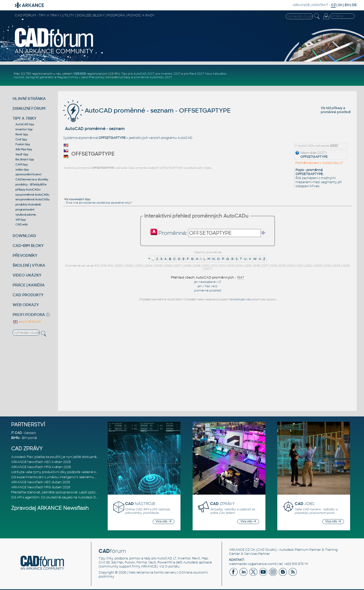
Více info (164, 521)
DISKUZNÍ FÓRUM (29, 108)
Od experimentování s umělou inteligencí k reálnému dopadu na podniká (68, 477)
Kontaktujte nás (240, 299)
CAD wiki (21, 224)
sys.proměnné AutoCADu (32, 195)
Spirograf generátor (40, 77)
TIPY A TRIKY (25, 118)
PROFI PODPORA (29, 315)
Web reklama (139, 573)
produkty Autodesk (28, 204)
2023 (318, 266)
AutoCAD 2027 (144, 74)
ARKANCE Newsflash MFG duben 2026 (41, 487)
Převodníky (97, 77)
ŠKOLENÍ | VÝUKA (29, 265)
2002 (139, 266)
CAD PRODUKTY (28, 295)
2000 (119, 266)
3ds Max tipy (24, 149)
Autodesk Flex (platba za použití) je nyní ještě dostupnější (55, 457)
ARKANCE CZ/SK (242, 550)
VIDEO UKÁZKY (27, 275)
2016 (256, 266)
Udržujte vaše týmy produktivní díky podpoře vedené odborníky (60, 472)
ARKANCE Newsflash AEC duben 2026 (41, 482)
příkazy (125, 77)
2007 (177, 266)
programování (25, 209)
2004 (149, 266)
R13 (104, 266)
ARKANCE (301, 5)
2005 (158, 266)
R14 (111, 266)
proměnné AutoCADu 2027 (153, 77)
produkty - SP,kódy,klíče (31, 184)
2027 (208, 269)
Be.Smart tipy (25, 159)
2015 (248, 266)
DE (354, 5)
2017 (265, 266)
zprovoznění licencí (28, 174)
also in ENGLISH (27, 322)
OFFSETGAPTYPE (314, 157)
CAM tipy (21, 164)
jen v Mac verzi (208, 286)
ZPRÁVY (222, 504)
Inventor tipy (24, 129)
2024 (327, 266)
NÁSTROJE (140, 504)
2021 (300, 266)
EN (347, 5)
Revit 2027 (197, 74)
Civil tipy (21, 139)
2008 (187, 266)
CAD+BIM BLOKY (28, 246)
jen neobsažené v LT (208, 282)
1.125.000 (80, 74)
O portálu (172, 566)
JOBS (305, 504)
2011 (214, 266)
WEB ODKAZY (26, 305)
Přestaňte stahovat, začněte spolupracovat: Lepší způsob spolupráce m (66, 492)
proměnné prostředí (336, 112)
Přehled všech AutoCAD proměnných (202, 277)
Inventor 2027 (171, 74)
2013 (231, 266)
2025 (337, 266)
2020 (291, 266)
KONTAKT (320, 5)
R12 (97, 266)
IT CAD (16, 433)
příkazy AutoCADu (28, 189)
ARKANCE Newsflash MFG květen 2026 (41, 467)
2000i (129, 266)
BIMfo (15, 438)
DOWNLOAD (24, 236)
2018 (273, 266)
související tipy (80, 199)
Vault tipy (22, 154)
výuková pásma (26, 215)
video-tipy (22, 170)
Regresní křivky (68, 77)
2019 (282, 266)
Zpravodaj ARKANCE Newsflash (50, 508)
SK (340, 5)
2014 (239, 266)
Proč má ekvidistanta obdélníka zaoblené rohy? (99, 203)
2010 (206, 266)
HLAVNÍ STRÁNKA (29, 99)
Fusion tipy (23, 144)
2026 (346, 266)
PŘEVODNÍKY (25, 255)
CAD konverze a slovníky (32, 179)
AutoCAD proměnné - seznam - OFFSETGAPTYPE (147, 110)
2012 (222, 266)
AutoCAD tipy (25, 124)
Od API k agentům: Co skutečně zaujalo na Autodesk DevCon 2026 (63, 497)
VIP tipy (20, 220)
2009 (196, 266)
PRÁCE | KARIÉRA (29, 285)
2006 (168, 266)
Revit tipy (22, 134)
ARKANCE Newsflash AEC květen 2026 (41, 462)
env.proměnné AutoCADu (32, 199)
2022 (309, 266)
